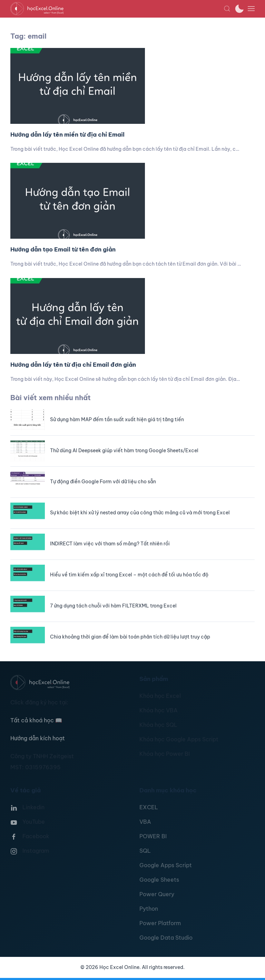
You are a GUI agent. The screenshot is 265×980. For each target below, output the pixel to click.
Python (149, 909)
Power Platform (160, 923)
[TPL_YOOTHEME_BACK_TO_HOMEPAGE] (117, 9)
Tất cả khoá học (36, 720)
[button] (227, 9)
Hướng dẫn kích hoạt (38, 738)
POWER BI (153, 836)
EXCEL (149, 807)
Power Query (157, 894)
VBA (145, 822)
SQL (145, 851)
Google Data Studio (166, 938)
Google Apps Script (166, 865)
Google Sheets (159, 880)
